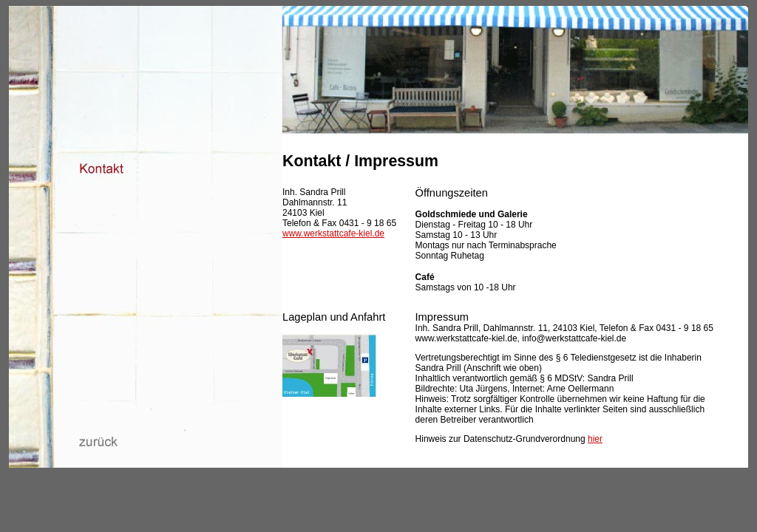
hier (595, 439)
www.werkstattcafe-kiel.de (333, 233)
